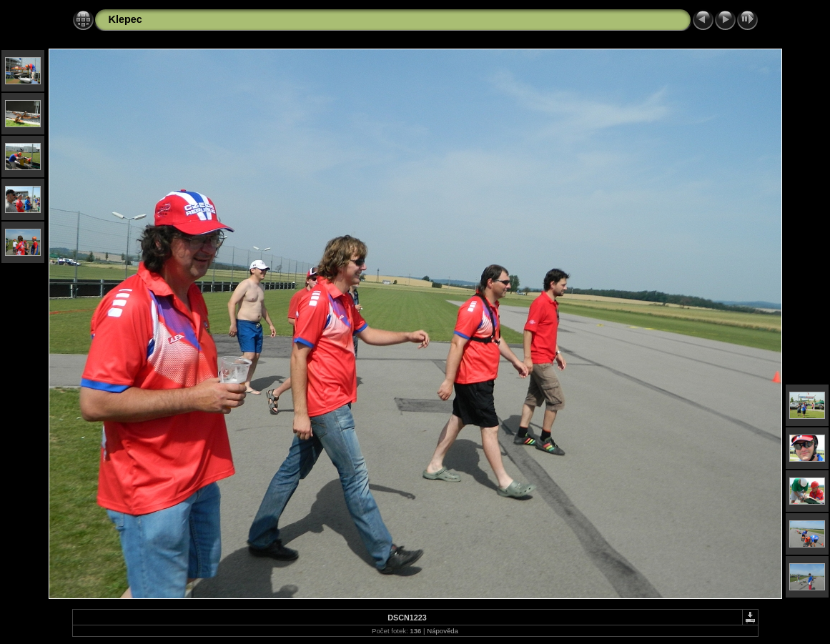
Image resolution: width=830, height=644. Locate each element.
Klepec (125, 19)
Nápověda (443, 631)
